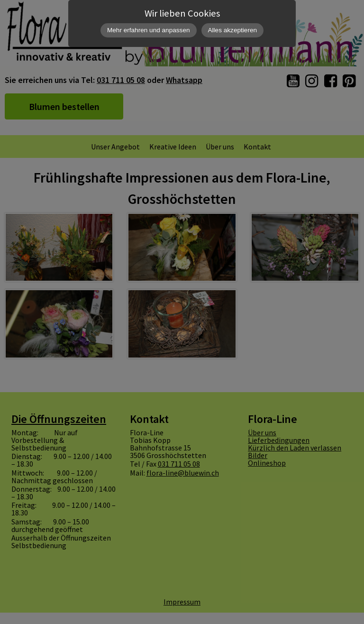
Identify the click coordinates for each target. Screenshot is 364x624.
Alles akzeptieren (233, 30)
